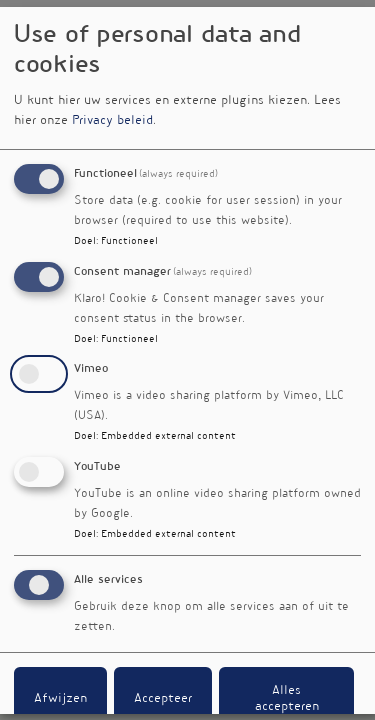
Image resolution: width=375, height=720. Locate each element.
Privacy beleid (112, 121)
